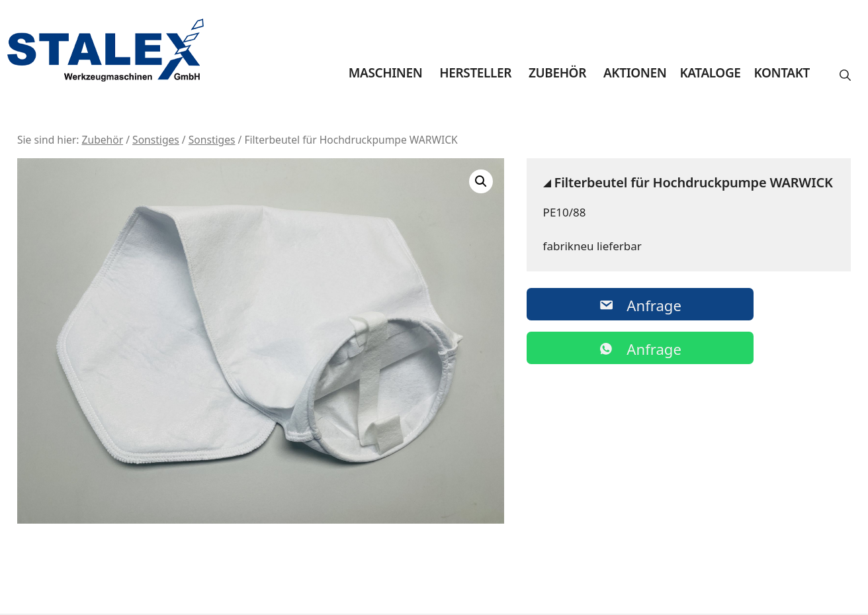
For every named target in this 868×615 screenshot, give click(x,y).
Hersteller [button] (475, 73)
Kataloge (710, 73)
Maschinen (386, 73)
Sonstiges (156, 140)
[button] (845, 75)
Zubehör (557, 73)
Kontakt (782, 73)
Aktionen (635, 73)
